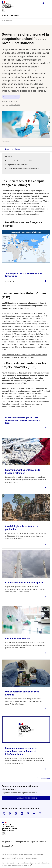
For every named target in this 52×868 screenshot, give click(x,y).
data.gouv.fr (6, 846)
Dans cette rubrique (13, 149)
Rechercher (43, 3)
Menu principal (49, 3)
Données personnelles (8, 858)
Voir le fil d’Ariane (7, 21)
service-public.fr (21, 842)
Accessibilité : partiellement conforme (21, 854)
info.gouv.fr (6, 842)
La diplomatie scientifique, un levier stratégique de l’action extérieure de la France (23, 420)
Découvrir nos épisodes (26, 798)
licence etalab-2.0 (24, 865)
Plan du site (5, 854)
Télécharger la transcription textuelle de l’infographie (24, 275)
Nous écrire (20, 858)
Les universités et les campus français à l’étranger (21, 161)
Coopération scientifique (11, 97)
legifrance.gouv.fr (37, 842)
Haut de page (45, 778)
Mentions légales (39, 854)
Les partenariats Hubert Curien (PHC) (18, 165)
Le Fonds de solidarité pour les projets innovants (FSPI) (23, 169)
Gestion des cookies (32, 858)
